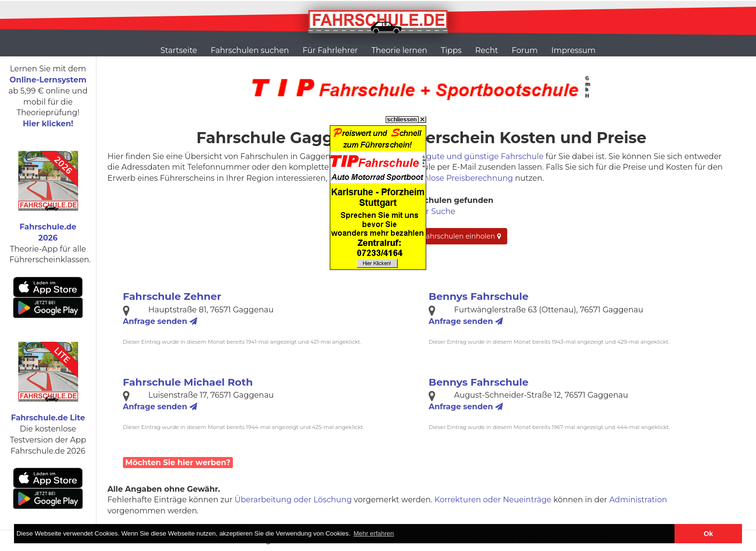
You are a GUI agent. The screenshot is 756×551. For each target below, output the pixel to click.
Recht (487, 50)
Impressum (573, 50)
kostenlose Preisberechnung (458, 178)
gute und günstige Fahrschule (485, 156)
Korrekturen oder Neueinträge (493, 500)
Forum (525, 50)
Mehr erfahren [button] (374, 533)
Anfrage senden (160, 321)
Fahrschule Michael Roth (188, 382)
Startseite (179, 50)
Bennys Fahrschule (479, 296)
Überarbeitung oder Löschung (293, 500)
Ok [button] (709, 534)
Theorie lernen (399, 50)
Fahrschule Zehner (172, 296)
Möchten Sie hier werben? (178, 463)
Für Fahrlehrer (331, 50)
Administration (638, 500)
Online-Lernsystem (48, 80)
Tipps (451, 50)
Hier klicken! (48, 124)
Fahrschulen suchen (250, 50)
